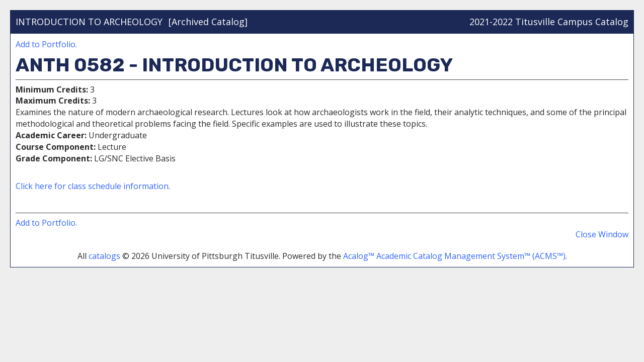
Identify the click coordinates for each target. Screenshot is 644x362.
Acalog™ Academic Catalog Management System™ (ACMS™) (454, 256)
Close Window (602, 234)
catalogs (104, 256)
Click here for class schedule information (92, 186)
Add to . (46, 44)
